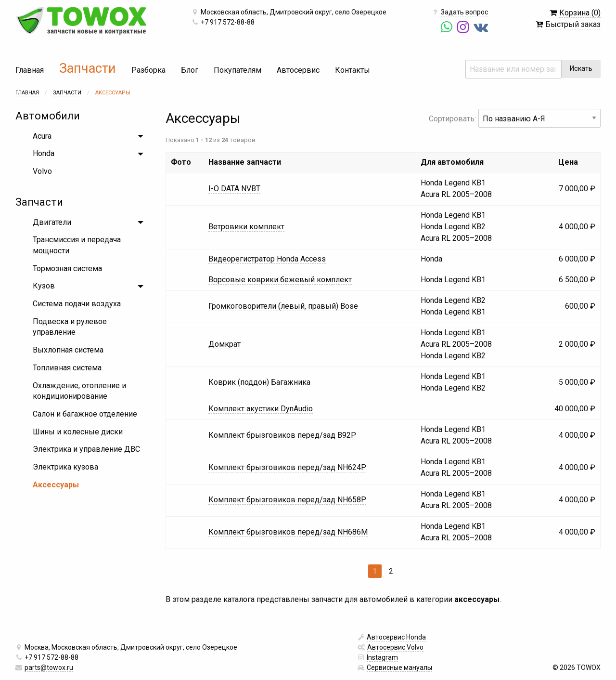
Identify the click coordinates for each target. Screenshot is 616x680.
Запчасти (88, 68)
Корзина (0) (580, 13)
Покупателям (237, 70)
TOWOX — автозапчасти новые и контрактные (81, 21)
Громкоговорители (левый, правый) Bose (283, 306)
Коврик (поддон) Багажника (259, 382)
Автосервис (298, 70)
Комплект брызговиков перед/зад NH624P (287, 467)
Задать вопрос (464, 12)
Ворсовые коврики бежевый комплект (280, 280)
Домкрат (225, 344)
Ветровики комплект (246, 227)
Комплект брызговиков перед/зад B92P (282, 435)
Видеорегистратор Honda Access (267, 259)
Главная (30, 70)
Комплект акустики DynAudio (261, 409)
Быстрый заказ (573, 24)
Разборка (148, 70)
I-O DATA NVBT (234, 189)
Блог (190, 70)
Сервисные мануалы (399, 667)
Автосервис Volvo (395, 647)
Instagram (382, 657)
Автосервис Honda (396, 637)
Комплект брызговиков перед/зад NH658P (287, 500)
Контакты (353, 70)
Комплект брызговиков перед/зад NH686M (288, 532)
